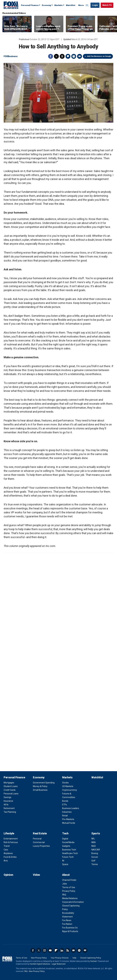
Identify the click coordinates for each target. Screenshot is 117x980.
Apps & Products (70, 931)
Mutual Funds (69, 823)
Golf (93, 861)
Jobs (65, 884)
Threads (62, 56)
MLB (94, 846)
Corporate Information (73, 902)
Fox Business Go (70, 928)
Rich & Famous (11, 842)
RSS (68, 950)
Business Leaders (71, 808)
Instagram (44, 950)
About (66, 875)
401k (6, 805)
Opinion (8, 875)
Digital (65, 839)
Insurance (8, 801)
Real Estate (40, 833)
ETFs (65, 805)
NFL (93, 839)
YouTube (50, 950)
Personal (37, 839)
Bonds (65, 801)
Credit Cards (10, 790)
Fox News (67, 920)
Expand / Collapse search (87, 5)
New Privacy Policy (39, 958)
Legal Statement (59, 964)
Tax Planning (10, 812)
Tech (65, 833)
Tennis (95, 864)
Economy (46, 5)
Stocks (65, 783)
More (81, 5)
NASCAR (96, 850)
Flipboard (56, 950)
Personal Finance (30, 5)
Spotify (79, 950)
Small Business (40, 790)
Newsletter (73, 950)
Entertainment (11, 839)
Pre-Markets (68, 819)
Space (65, 864)
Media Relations (70, 898)
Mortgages (9, 783)
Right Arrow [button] (111, 24)
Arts (6, 861)
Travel (7, 846)
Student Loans (11, 786)
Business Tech (69, 850)
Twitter (56, 56)
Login (95, 5)
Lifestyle (9, 833)
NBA (94, 842)
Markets (58, 5)
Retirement (9, 808)
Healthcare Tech (70, 853)
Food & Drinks (10, 857)
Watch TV (107, 5)
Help (74, 958)
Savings (7, 797)
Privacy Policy (69, 891)
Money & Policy (40, 786)
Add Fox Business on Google (99, 56)
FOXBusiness (11, 56)
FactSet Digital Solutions (40, 964)
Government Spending (44, 783)
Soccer (95, 857)
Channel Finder (69, 880)
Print (74, 56)
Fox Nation (67, 924)
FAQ (64, 895)
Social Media (68, 842)
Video (36, 875)
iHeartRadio (85, 950)
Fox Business (11, 5)
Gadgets (66, 846)
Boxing (95, 853)
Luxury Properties (41, 846)
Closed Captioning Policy (91, 958)
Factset (94, 961)
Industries (67, 812)
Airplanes (8, 853)
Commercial (39, 842)
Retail (65, 816)
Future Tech (68, 857)
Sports (96, 833)
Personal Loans (11, 794)
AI (63, 861)
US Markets (68, 786)
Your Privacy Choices (60, 958)
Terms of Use (69, 887)
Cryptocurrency (70, 790)
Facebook (51, 56)
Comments (68, 56)
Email (80, 56)
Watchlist (71, 5)
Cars (6, 850)
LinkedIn (62, 950)
